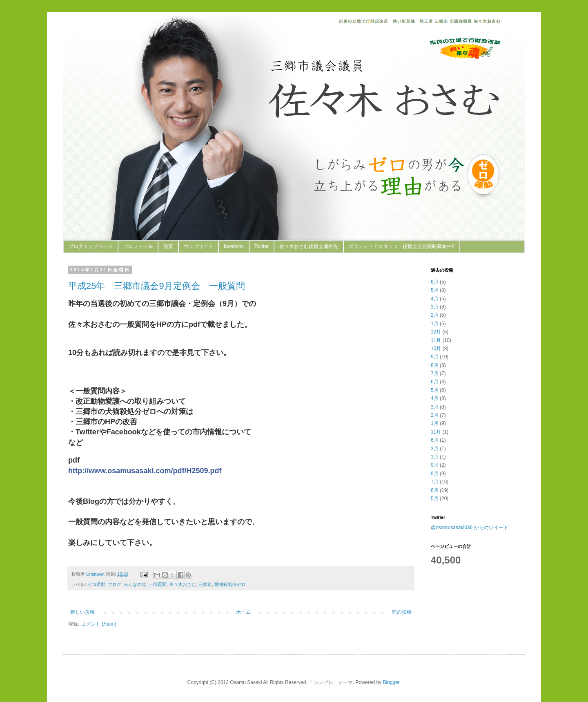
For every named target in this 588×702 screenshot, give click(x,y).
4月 (435, 299)
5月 (435, 290)
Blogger (391, 682)
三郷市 (205, 584)
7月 (435, 373)
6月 (435, 282)
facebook (234, 246)
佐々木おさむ (183, 584)
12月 (436, 332)
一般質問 (158, 584)
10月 (436, 349)
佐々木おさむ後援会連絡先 (309, 246)
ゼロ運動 (96, 584)
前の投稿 (402, 612)
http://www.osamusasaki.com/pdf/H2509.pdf (145, 471)
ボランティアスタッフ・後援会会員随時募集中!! (402, 246)
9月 (435, 357)
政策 (168, 246)
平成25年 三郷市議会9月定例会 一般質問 (157, 286)
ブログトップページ (91, 246)
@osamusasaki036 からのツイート (470, 528)
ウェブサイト (198, 246)
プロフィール (138, 246)
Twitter (262, 246)
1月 (435, 324)
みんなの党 (135, 584)
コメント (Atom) (99, 624)
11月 (436, 340)
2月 (435, 315)
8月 (435, 365)
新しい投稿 (82, 612)
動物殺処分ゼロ (230, 584)
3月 (435, 307)
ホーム (243, 612)
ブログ (115, 584)
